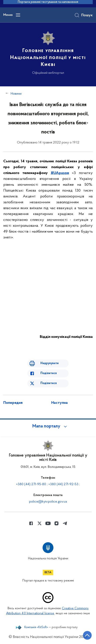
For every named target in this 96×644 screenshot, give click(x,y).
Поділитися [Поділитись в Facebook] (49, 373)
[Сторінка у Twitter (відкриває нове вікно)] (40, 523)
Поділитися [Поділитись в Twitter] (49, 383)
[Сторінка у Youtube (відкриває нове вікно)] (48, 523)
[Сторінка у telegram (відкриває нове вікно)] (65, 523)
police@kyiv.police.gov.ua (48, 502)
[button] (48, 426)
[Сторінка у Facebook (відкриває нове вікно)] (31, 523)
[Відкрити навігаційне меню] (18, 15)
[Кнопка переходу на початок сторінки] (87, 635)
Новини (16, 94)
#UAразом (60, 173)
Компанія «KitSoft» (36, 628)
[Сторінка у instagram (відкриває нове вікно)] (56, 523)
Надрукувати (50, 363)
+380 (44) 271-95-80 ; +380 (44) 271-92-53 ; (48, 484)
